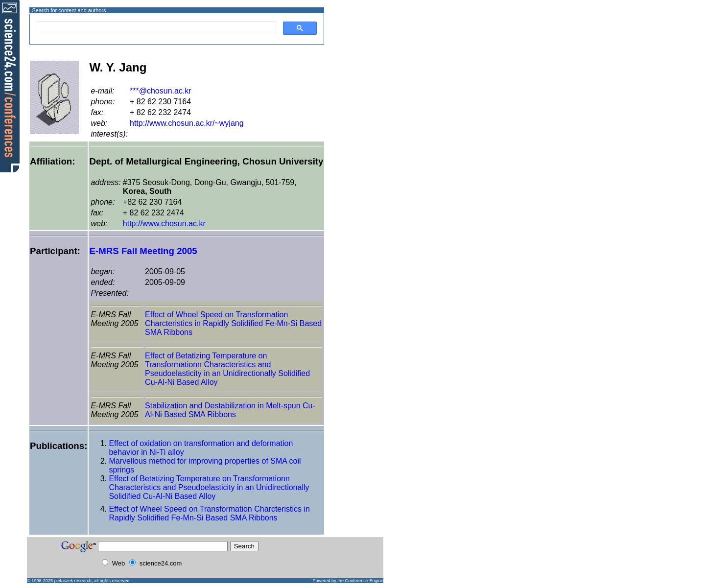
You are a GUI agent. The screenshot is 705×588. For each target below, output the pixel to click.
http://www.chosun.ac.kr (164, 223)
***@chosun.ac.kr (161, 91)
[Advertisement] (360, 46)
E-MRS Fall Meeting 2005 (143, 251)
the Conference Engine (360, 581)
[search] (155, 28)
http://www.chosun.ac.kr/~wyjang (187, 123)
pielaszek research (73, 581)
